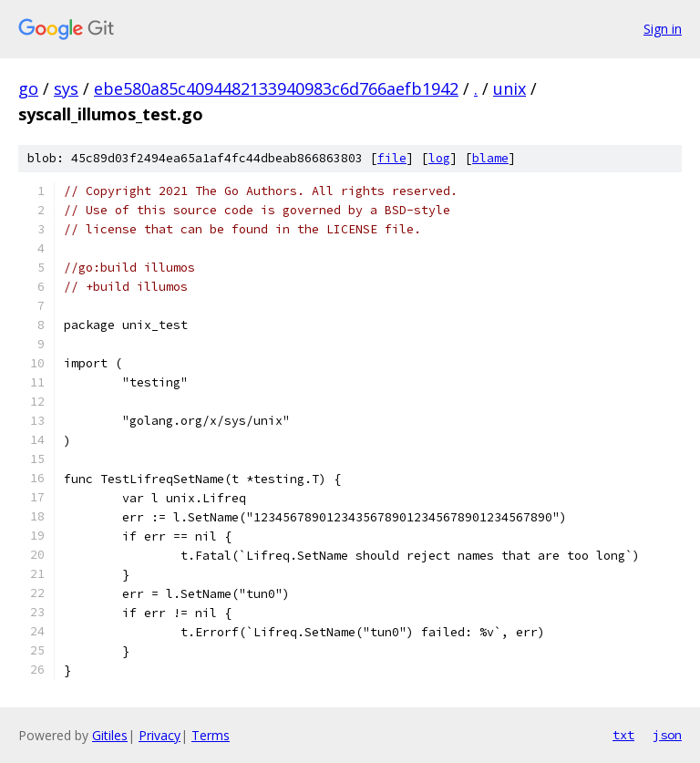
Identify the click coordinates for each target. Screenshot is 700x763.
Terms (211, 735)
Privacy (160, 735)
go (28, 88)
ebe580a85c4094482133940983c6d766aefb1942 (276, 88)
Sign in (663, 29)
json (667, 735)
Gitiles (110, 735)
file (392, 158)
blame (490, 158)
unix (510, 88)
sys (66, 88)
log (439, 158)
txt (623, 735)
